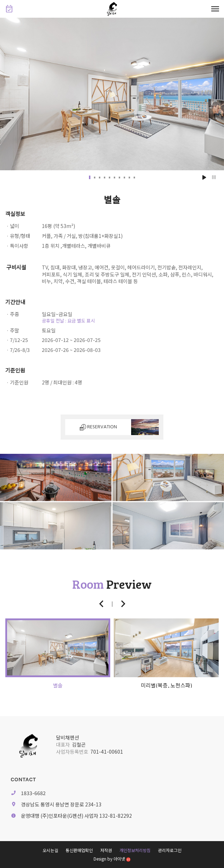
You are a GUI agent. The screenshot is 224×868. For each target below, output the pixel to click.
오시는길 (50, 850)
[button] (90, 177)
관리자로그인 (170, 850)
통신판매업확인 (79, 850)
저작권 (106, 850)
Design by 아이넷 (112, 859)
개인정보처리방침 (135, 850)
